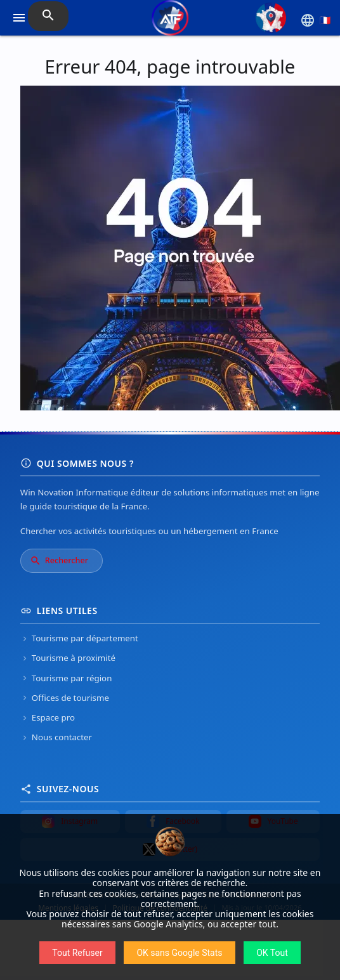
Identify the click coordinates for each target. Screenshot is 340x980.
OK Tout (272, 953)
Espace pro (48, 717)
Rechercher (59, 561)
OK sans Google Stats (179, 953)
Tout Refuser (77, 953)
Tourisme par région (66, 678)
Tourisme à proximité (68, 658)
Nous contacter (56, 737)
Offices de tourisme (65, 698)
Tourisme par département (79, 638)
